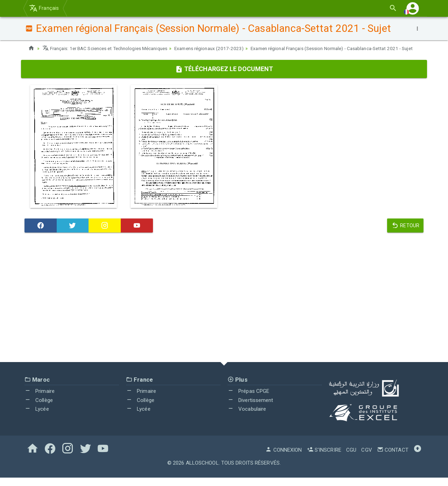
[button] (413, 8)
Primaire (40, 400)
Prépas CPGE (248, 400)
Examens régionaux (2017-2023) (219, 48)
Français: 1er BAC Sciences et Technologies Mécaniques (109, 48)
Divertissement (250, 409)
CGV (366, 458)
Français (44, 8)
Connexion (283, 458)
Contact (393, 458)
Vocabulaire (247, 417)
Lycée (37, 417)
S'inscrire (324, 458)
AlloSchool (202, 471)
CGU (351, 458)
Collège (39, 409)
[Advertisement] (224, 307)
